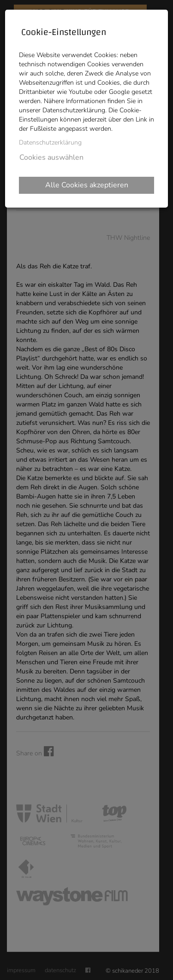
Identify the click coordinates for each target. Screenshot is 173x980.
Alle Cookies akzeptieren (87, 185)
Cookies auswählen (51, 157)
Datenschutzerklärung (50, 142)
